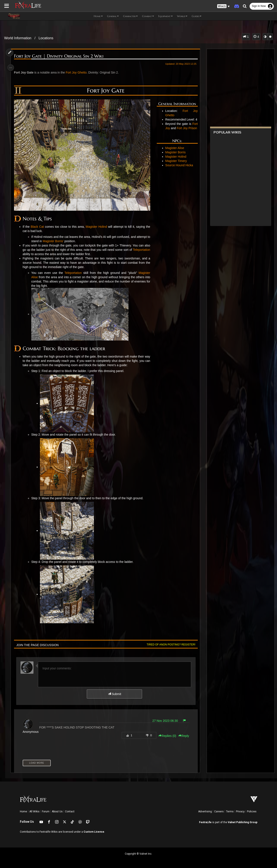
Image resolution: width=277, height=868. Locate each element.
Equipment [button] (165, 16)
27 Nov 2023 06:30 (163, 721)
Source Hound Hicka (178, 174)
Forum (46, 811)
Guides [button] (197, 16)
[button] (223, 6)
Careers (219, 811)
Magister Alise (174, 157)
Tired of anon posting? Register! (169, 645)
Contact (70, 811)
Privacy (240, 811)
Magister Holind (96, 227)
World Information (18, 38)
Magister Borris (174, 161)
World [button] (182, 16)
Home (23, 811)
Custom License (94, 832)
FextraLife (205, 822)
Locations (46, 38)
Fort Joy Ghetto (77, 72)
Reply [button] (182, 736)
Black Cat (38, 227)
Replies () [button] (166, 736)
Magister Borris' (58, 241)
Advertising (205, 811)
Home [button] (98, 16)
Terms (230, 811)
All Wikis (34, 811)
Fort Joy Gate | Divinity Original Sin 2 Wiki (60, 56)
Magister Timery (175, 170)
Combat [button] (148, 16)
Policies (252, 811)
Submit (114, 694)
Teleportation (32, 254)
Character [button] (130, 16)
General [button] (113, 16)
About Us (57, 811)
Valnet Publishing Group (243, 822)
